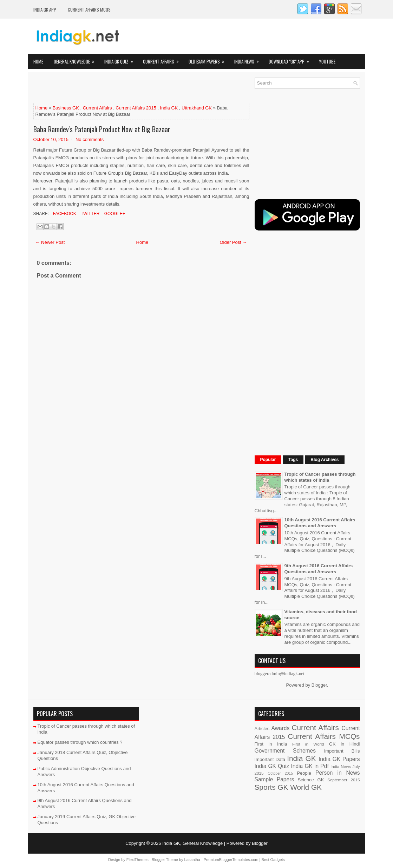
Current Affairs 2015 (136, 108)
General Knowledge (76, 59)
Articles (262, 729)
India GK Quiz (121, 59)
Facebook (64, 214)
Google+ (114, 214)
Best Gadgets (273, 860)
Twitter (90, 214)
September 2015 (343, 780)
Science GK (311, 780)
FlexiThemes (137, 860)
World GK (306, 787)
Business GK (66, 108)
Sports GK (271, 787)
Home (38, 61)
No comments (90, 139)
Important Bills (342, 751)
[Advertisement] (116, 88)
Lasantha (192, 860)
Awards (281, 728)
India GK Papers (339, 759)
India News (249, 59)
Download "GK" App (291, 59)
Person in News (338, 773)
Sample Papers (274, 779)
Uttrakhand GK (197, 108)
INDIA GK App (45, 9)
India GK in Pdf (310, 766)
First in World (308, 744)
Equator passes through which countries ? (80, 742)
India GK (169, 108)
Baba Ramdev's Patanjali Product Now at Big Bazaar (102, 129)
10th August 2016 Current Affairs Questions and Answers (320, 523)
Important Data (270, 759)
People (304, 773)
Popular (268, 460)
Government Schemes (285, 751)
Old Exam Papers (209, 59)
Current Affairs (163, 59)
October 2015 (280, 773)
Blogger (319, 685)
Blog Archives (325, 460)
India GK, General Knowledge (192, 843)
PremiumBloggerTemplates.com (231, 860)
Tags (293, 460)
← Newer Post (50, 242)
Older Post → (233, 242)
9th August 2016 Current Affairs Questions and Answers (319, 569)
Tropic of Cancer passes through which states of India (320, 477)
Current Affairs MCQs (89, 9)
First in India (271, 744)
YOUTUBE (327, 61)
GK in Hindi (345, 744)
